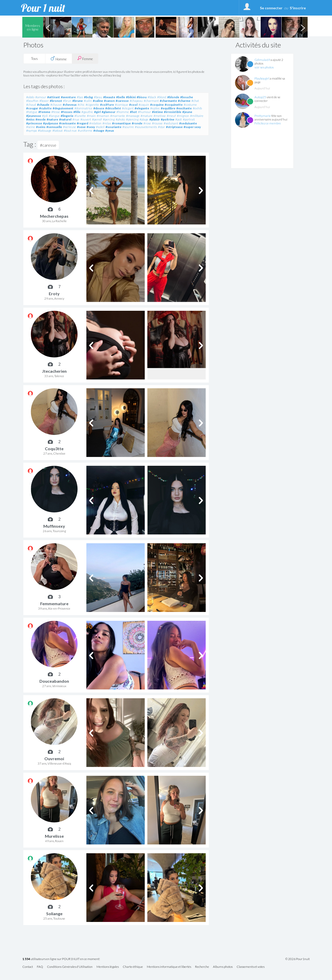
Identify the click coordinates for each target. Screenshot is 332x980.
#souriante (113, 127)
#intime (157, 112)
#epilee (155, 108)
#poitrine (168, 119)
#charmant (151, 101)
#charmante (168, 101)
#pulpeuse (51, 123)
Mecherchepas (54, 216)
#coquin (144, 105)
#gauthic (87, 112)
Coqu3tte (54, 449)
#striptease (174, 127)
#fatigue (32, 112)
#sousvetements (146, 127)
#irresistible (173, 112)
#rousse (157, 123)
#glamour (109, 112)
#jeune (187, 112)
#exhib (197, 108)
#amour (41, 97)
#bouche (187, 97)
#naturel (65, 119)
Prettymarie (263, 116)
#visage (99, 131)
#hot (133, 112)
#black (152, 97)
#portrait (189, 119)
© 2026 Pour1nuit (298, 959)
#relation (95, 123)
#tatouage (45, 131)
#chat (195, 101)
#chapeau (136, 101)
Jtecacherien (54, 371)
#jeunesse (34, 116)
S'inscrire (298, 8)
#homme (123, 112)
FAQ (40, 967)
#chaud (31, 105)
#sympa (32, 131)
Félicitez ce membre (268, 123)
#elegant (128, 108)
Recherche (202, 967)
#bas (80, 97)
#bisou (142, 97)
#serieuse (70, 127)
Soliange (54, 914)
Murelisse (54, 836)
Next (303, 27)
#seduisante (188, 123)
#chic (81, 105)
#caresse (122, 101)
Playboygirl (262, 78)
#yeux (110, 131)
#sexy (91, 127)
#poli (179, 119)
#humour (144, 112)
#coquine (157, 105)
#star (161, 127)
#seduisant (171, 123)
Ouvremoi (54, 759)
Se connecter (271, 8)
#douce (99, 108)
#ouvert (86, 119)
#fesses (67, 112)
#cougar (32, 108)
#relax (107, 123)
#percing (109, 119)
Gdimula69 (262, 60)
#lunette (80, 116)
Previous (48, 27)
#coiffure (107, 105)
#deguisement (63, 108)
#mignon (183, 116)
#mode (41, 119)
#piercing (132, 119)
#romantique (121, 123)
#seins (41, 127)
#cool (133, 105)
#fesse (56, 112)
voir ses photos (264, 67)
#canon (109, 101)
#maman (103, 116)
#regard (82, 123)
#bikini (131, 97)
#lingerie (67, 116)
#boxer (44, 101)
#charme (184, 101)
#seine (31, 127)
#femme (44, 112)
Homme (59, 59)
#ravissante (67, 123)
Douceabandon (54, 681)
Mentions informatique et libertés (169, 967)
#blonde (173, 97)
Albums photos (223, 967)
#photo (120, 119)
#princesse (34, 123)
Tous (34, 59)
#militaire (197, 116)
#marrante (118, 116)
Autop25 (260, 97)
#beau (98, 97)
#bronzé (56, 101)
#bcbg (88, 97)
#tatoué (58, 131)
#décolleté (113, 108)
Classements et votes (251, 967)
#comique (122, 105)
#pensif (97, 119)
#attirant (54, 97)
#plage (144, 119)
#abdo (30, 97)
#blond (162, 97)
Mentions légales (108, 967)
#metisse (160, 116)
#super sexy (192, 127)
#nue (76, 119)
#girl (97, 112)
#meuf (171, 116)
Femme (85, 58)
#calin (88, 101)
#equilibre (168, 108)
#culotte (45, 108)
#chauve (56, 105)
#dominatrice (83, 108)
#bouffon (32, 101)
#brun (67, 101)
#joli (45, 116)
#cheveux (70, 105)
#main (91, 116)
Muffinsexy (54, 526)
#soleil (100, 127)
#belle (121, 97)
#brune (78, 101)
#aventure (68, 97)
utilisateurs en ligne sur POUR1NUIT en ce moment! (61, 959)
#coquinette (174, 105)
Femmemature (54, 604)
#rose (147, 123)
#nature (52, 119)
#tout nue (70, 131)
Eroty (54, 294)
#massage (133, 116)
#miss (30, 119)
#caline (98, 101)
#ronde (137, 123)
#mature (147, 116)
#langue (54, 116)
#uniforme (85, 131)
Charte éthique (133, 967)
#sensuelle (54, 127)
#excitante (184, 108)
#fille (77, 112)
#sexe (81, 127)
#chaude (43, 105)
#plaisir (155, 119)
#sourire (128, 127)
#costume (190, 105)
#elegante (142, 108)
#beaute (109, 97)
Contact (28, 967)
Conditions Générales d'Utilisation (70, 967)
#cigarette (92, 105)
